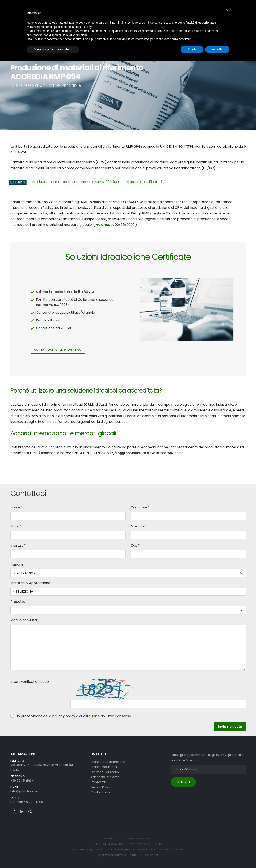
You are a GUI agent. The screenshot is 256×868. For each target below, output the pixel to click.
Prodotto (18, 602)
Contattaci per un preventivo (58, 350)
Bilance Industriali (104, 767)
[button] (227, 10)
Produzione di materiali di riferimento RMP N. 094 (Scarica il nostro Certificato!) (97, 182)
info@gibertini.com (25, 791)
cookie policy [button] (83, 27)
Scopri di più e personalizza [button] (53, 49)
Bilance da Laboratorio (108, 762)
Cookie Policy (101, 792)
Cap (134, 545)
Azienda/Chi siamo (105, 777)
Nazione (17, 564)
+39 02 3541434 (22, 781)
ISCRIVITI (183, 782)
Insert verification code (30, 682)
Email (15, 526)
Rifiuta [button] (192, 49)
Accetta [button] (217, 49)
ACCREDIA (105, 225)
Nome (15, 507)
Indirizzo (17, 545)
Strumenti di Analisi (105, 772)
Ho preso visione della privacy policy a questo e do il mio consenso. (74, 716)
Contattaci (99, 782)
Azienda (137, 526)
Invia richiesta (230, 727)
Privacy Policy (101, 787)
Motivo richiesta (24, 620)
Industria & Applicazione (30, 583)
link (94, 716)
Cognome (139, 507)
